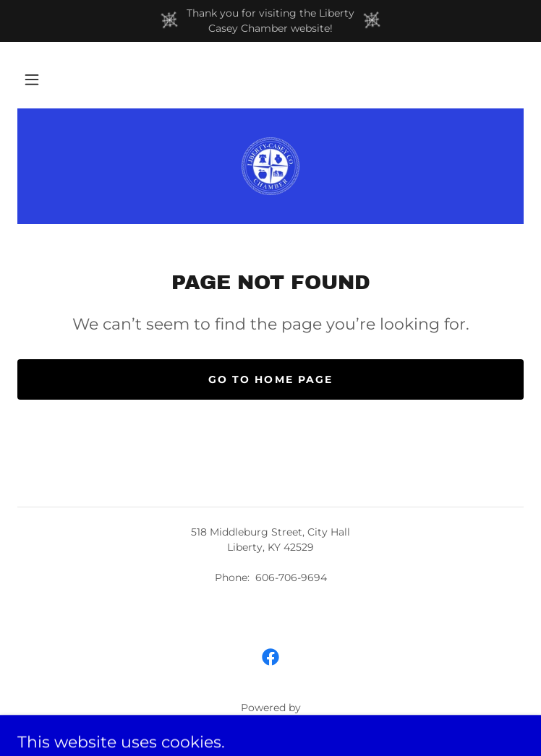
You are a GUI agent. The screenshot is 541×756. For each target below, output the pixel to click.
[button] (32, 80)
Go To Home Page (270, 379)
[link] (270, 166)
